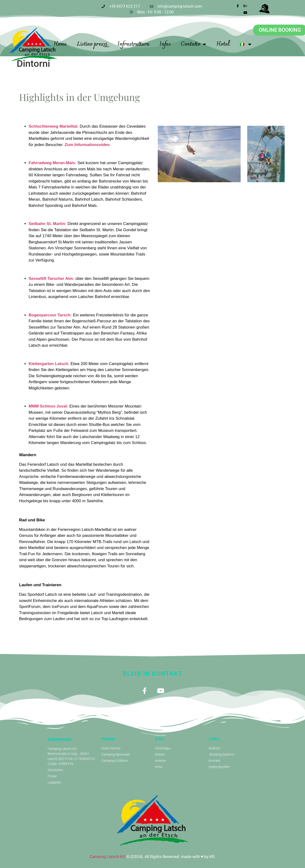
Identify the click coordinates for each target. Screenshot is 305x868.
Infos (165, 44)
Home (60, 44)
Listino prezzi (92, 44)
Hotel (223, 44)
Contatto (193, 44)
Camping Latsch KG (107, 857)
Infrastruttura (133, 44)
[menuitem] (246, 44)
